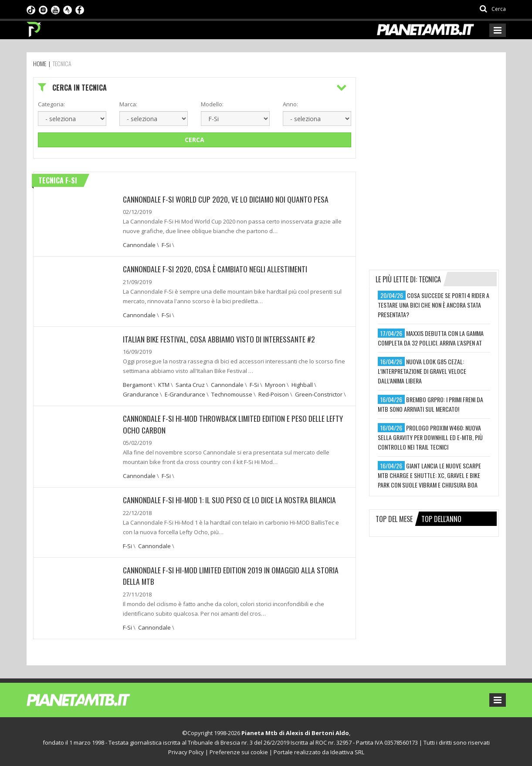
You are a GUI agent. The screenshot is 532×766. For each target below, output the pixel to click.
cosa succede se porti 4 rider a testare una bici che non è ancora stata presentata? (434, 305)
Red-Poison (274, 394)
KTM (164, 384)
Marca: (128, 104)
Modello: (212, 104)
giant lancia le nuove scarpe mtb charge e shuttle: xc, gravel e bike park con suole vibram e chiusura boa (429, 475)
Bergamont (137, 384)
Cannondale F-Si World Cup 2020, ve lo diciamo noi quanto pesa (227, 199)
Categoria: (51, 104)
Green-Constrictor (319, 394)
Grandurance (141, 394)
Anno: (290, 104)
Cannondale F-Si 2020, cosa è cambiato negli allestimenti (217, 269)
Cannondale (139, 245)
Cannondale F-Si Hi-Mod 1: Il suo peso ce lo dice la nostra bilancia (232, 499)
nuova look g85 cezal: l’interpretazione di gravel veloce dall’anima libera (422, 371)
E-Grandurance (185, 394)
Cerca (195, 140)
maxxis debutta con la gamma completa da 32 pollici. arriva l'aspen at (431, 338)
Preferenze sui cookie (239, 750)
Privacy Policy (186, 750)
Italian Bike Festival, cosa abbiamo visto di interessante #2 (220, 339)
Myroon (275, 384)
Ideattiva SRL (347, 750)
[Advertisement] (434, 132)
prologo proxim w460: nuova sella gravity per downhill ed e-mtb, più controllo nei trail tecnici (430, 437)
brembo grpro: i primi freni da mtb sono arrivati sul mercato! (430, 404)
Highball (302, 384)
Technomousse (232, 394)
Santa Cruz (190, 384)
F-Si (166, 245)
